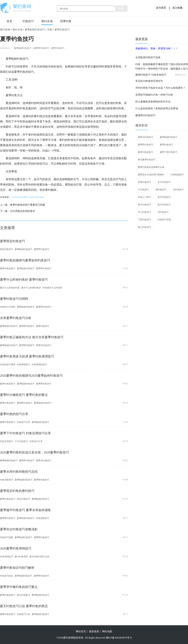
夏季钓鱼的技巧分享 (14, 414)
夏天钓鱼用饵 (21, 557)
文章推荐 (8, 228)
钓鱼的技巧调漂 (8, 365)
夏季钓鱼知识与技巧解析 (17, 568)
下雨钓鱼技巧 (144, 220)
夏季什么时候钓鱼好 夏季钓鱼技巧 (24, 280)
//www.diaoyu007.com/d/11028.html (28, 197)
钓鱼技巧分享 (23, 422)
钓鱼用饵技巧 (7, 557)
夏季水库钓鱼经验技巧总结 (19, 472)
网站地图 (107, 631)
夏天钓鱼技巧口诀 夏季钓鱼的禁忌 (24, 606)
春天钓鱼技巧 (144, 205)
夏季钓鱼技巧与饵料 (14, 299)
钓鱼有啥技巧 (159, 75)
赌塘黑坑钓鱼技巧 (145, 115)
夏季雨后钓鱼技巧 (13, 241)
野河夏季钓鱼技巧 (147, 160)
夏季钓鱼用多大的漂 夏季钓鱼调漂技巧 (27, 356)
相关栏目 (142, 125)
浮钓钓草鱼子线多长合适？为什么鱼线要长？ (160, 88)
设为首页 (161, 8)
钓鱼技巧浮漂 (164, 220)
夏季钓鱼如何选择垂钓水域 (151, 167)
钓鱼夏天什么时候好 (52, 288)
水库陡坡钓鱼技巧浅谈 (148, 57)
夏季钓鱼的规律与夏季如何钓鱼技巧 (25, 260)
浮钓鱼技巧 (163, 212)
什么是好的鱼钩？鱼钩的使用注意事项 (157, 108)
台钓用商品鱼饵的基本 (23, 211)
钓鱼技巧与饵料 (8, 307)
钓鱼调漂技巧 (23, 365)
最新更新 (142, 39)
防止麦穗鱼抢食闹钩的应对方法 (153, 102)
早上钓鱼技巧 (144, 212)
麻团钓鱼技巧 (143, 75)
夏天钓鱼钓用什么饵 (39, 557)
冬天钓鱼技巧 (164, 182)
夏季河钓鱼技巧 (44, 345)
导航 (50, 30)
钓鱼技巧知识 (7, 576)
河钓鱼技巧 (178, 190)
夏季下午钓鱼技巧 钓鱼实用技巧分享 (25, 433)
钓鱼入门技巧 (144, 197)
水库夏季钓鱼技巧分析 (16, 318)
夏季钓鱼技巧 (62, 30)
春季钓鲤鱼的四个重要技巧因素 (28, 205)
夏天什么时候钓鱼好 (31, 288)
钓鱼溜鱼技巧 (43, 518)
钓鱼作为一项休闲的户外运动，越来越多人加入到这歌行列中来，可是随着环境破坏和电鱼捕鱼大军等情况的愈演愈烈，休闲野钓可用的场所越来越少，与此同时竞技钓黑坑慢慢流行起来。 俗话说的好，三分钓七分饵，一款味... (162, 69)
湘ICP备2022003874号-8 (119, 638)
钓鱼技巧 (28, 21)
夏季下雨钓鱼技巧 (169, 152)
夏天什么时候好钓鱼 (10, 288)
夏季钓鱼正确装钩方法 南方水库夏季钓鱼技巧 (32, 337)
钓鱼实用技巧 (7, 441)
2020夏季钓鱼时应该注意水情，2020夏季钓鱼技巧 (34, 452)
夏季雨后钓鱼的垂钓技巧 (17, 491)
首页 (9, 21)
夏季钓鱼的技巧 (8, 269)
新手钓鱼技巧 (164, 197)
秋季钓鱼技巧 (144, 182)
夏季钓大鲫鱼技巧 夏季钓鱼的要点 (24, 395)
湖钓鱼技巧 (161, 190)
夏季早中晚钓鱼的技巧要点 (19, 587)
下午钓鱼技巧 (21, 441)
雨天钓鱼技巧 (164, 205)
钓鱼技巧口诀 (23, 614)
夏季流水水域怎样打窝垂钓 (151, 175)
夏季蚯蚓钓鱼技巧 (35, 30)
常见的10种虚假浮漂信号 (149, 81)
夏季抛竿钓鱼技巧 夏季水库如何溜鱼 (25, 510)
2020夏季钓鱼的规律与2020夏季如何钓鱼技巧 (31, 376)
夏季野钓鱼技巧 (41, 48)
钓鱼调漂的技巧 (39, 365)
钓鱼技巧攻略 (7, 537)
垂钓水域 (47, 21)
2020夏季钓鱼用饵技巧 (16, 548)
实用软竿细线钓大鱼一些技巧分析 (154, 95)
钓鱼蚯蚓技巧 (177, 175)
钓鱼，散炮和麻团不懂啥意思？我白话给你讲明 (162, 64)
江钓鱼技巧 (143, 190)
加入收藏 (177, 8)
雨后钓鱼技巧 (7, 249)
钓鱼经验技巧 (7, 480)
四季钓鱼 (66, 21)
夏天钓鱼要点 (23, 595)
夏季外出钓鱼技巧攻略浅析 (19, 529)
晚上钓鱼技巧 (144, 227)
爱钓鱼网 (5, 30)
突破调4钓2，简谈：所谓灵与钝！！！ (157, 48)
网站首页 (81, 631)
